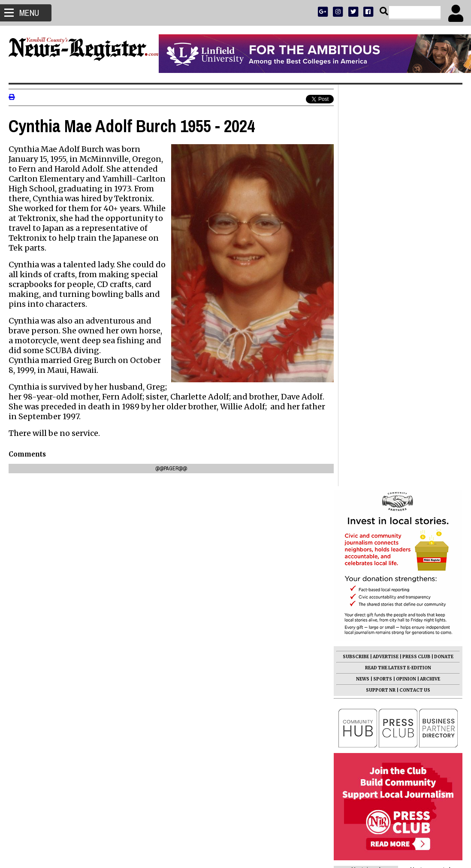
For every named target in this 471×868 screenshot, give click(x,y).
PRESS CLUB (416, 255)
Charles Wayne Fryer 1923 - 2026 (389, 598)
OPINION (406, 277)
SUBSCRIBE (356, 255)
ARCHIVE (430, 277)
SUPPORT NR (381, 289)
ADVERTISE (386, 255)
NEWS (363, 277)
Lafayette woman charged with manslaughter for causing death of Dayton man (389, 618)
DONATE (444, 255)
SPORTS (383, 277)
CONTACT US (415, 289)
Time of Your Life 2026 (374, 518)
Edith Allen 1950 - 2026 (375, 568)
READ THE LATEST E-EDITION (398, 266)
